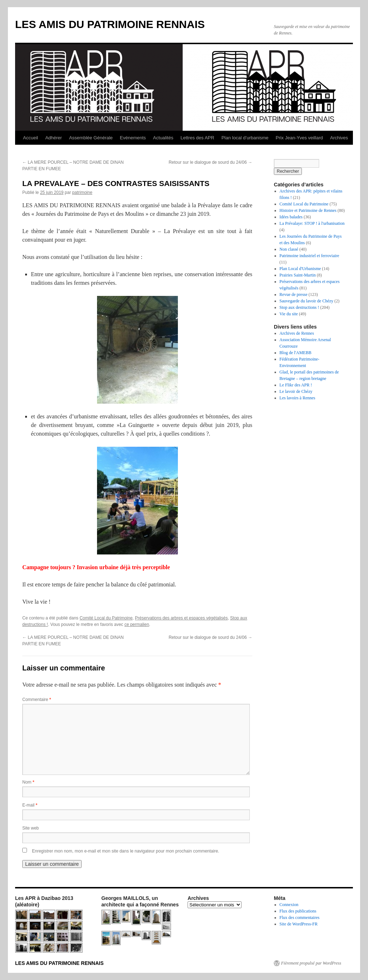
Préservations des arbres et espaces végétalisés (181, 618)
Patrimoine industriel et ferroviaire (309, 256)
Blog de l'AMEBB (296, 353)
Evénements (133, 138)
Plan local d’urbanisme (245, 138)
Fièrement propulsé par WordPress (311, 963)
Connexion (289, 905)
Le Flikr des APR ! (296, 385)
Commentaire (37, 700)
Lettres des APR (197, 138)
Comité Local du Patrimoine (106, 618)
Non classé (289, 249)
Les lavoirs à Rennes (298, 398)
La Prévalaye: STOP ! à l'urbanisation (312, 223)
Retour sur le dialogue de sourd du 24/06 (210, 162)
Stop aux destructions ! (299, 307)
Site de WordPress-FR (299, 924)
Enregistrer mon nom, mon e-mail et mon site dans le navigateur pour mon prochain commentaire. (126, 851)
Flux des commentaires (300, 918)
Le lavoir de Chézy (296, 391)
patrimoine (82, 192)
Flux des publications (298, 911)
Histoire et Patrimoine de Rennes (308, 210)
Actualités (163, 138)
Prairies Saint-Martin (298, 275)
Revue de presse (294, 294)
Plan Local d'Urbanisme (300, 269)
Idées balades (291, 217)
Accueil (31, 138)
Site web (31, 828)
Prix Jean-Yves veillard (299, 138)
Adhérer (54, 138)
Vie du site (289, 314)
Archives (339, 138)
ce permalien (137, 624)
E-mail (30, 805)
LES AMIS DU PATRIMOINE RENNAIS (110, 24)
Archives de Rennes (297, 333)
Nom (28, 782)
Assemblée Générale (91, 138)
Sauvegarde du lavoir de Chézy (307, 301)
